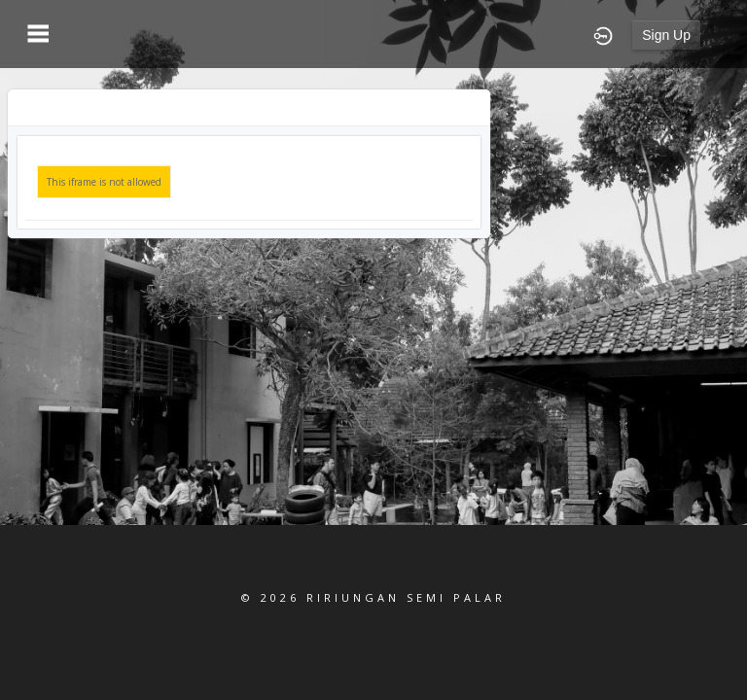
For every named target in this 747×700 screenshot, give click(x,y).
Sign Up (666, 35)
